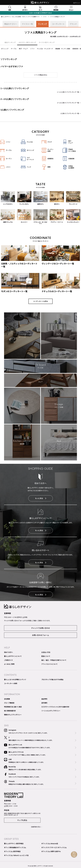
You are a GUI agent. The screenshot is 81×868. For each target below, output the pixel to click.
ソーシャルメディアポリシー (51, 711)
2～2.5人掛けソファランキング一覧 (68, 103)
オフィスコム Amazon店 (50, 843)
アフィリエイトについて (49, 664)
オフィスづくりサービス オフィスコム (54, 847)
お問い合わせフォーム (40, 635)
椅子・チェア (23, 49)
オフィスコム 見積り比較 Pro (51, 851)
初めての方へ (8, 652)
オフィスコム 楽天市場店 (12, 851)
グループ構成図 (9, 703)
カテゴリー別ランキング (27, 42)
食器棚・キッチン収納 (63, 49)
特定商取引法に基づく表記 (13, 707)
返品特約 (44, 699)
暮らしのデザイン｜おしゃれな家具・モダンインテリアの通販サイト (20, 17)
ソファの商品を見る (41, 75)
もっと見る (41, 498)
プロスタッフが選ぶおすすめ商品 (52, 679)
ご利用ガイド (8, 660)
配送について (46, 656)
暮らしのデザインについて (13, 656)
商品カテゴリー (11, 24)
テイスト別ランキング (47, 42)
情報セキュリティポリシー (13, 715)
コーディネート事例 (11, 683)
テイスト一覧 (27, 24)
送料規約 (44, 703)
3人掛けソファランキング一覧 (70, 113)
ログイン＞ (77, 3)
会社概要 (7, 699)
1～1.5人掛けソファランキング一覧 (68, 92)
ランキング (42, 24)
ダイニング (5, 49)
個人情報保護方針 (10, 711)
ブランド (73, 24)
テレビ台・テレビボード (45, 49)
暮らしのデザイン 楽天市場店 (14, 843)
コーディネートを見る (40, 301)
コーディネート (58, 24)
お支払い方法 (46, 652)
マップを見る (22, 820)
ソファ (45, 17)
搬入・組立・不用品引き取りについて (54, 660)
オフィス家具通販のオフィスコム (15, 847)
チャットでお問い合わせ (41, 628)
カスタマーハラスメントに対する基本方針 (55, 707)
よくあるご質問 (9, 664)
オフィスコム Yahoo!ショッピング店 (16, 855)
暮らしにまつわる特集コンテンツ (15, 679)
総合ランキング (10, 42)
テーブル (14, 49)
